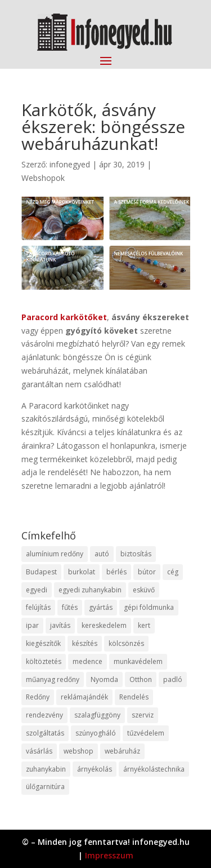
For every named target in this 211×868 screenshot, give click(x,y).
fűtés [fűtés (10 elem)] (70, 607)
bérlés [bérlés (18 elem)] (116, 572)
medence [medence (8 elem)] (87, 661)
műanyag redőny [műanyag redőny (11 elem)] (53, 679)
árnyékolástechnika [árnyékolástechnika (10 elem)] (154, 769)
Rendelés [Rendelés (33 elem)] (134, 697)
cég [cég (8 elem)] (173, 572)
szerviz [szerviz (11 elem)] (143, 715)
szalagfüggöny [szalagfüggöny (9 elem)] (97, 715)
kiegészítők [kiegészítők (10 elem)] (43, 643)
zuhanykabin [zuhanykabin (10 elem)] (46, 769)
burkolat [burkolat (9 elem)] (82, 572)
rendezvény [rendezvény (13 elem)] (44, 715)
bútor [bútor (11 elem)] (147, 572)
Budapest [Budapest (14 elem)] (41, 572)
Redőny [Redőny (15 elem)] (38, 697)
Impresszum (109, 855)
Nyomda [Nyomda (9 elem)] (104, 679)
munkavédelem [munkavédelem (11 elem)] (138, 661)
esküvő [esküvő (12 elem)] (144, 590)
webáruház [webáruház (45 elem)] (122, 751)
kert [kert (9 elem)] (144, 625)
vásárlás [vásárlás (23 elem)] (39, 751)
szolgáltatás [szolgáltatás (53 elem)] (45, 733)
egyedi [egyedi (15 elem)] (37, 590)
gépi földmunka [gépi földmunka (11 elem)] (149, 607)
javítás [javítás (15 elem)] (60, 625)
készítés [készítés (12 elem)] (85, 643)
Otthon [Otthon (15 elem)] (141, 679)
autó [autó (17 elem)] (102, 554)
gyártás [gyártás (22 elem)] (101, 607)
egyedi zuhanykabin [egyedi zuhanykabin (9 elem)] (90, 590)
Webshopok (43, 178)
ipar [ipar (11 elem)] (32, 625)
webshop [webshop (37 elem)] (78, 751)
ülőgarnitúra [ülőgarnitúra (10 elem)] (45, 787)
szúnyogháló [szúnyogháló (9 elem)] (96, 733)
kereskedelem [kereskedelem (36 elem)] (104, 625)
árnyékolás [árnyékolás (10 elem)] (95, 769)
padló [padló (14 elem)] (173, 679)
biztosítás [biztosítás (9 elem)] (136, 554)
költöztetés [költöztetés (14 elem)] (44, 661)
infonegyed (70, 164)
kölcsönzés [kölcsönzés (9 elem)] (126, 643)
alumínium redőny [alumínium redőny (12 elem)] (55, 554)
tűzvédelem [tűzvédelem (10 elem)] (146, 733)
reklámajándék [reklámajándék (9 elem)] (84, 697)
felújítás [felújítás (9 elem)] (38, 607)
